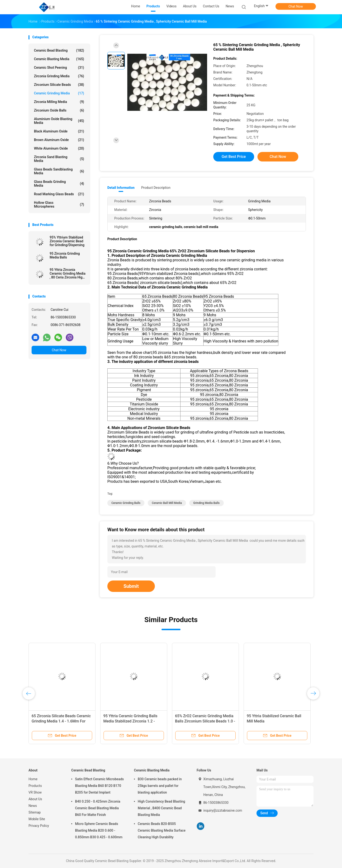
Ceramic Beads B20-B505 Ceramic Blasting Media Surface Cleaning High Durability (162, 830)
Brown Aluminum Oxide (59, 140)
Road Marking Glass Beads (59, 194)
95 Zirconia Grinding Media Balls (65, 255)
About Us (35, 799)
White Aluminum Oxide (59, 148)
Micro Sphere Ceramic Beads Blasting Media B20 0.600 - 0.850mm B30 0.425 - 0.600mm (99, 830)
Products (35, 786)
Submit (131, 586)
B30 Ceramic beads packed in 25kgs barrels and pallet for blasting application (160, 786)
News (33, 806)
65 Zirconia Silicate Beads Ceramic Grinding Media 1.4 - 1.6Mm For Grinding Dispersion (61, 721)
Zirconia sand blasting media (59, 159)
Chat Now (296, 6)
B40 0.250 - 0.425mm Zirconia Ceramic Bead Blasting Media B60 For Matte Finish (98, 808)
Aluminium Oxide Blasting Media (59, 121)
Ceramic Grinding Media (59, 93)
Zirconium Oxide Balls (59, 110)
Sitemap (35, 812)
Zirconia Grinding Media (59, 76)
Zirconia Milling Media (59, 102)
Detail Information (121, 188)
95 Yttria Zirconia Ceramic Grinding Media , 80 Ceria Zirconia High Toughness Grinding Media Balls (68, 273)
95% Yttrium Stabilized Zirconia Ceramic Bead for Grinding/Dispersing (67, 241)
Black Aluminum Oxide (59, 131)
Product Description (156, 188)
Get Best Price (234, 157)
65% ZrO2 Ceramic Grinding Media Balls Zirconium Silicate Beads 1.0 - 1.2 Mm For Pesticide (205, 721)
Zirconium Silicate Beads (59, 85)
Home (33, 779)
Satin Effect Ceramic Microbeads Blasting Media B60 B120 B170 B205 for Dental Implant (99, 786)
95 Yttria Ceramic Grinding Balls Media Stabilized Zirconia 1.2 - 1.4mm (130, 721)
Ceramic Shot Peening (59, 68)
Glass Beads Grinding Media (59, 184)
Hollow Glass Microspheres (59, 205)
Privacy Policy (39, 826)
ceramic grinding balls (126, 503)
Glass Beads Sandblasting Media (59, 171)
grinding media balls (207, 503)
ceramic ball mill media (167, 503)
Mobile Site (37, 819)
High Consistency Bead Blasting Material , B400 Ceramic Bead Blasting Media (161, 808)
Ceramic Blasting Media (59, 59)
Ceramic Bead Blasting (59, 50)
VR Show (35, 792)
